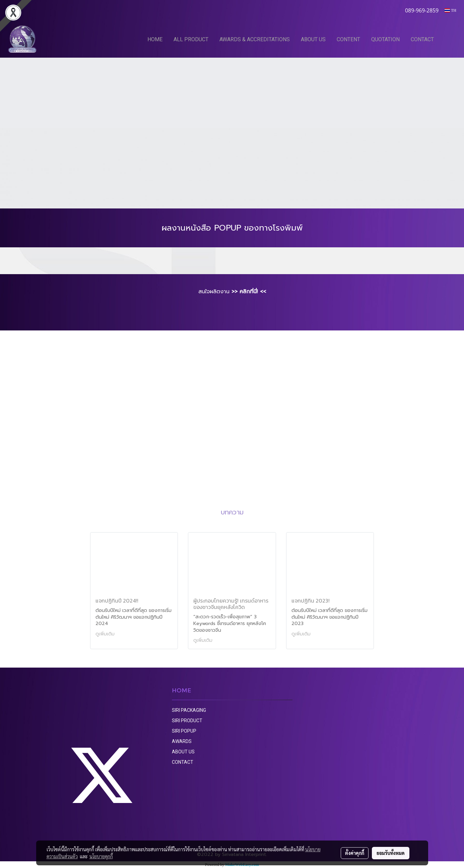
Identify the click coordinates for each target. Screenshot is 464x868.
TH (450, 10)
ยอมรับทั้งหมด (391, 853)
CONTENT (348, 39)
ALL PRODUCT (191, 39)
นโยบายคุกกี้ (101, 856)
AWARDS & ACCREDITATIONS (255, 39)
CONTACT (422, 39)
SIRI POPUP (184, 731)
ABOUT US (313, 39)
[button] (450, 39)
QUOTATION (385, 39)
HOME (155, 39)
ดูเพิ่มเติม (106, 634)
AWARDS (182, 741)
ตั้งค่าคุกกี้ (355, 853)
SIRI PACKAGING (189, 710)
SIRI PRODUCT (187, 721)
